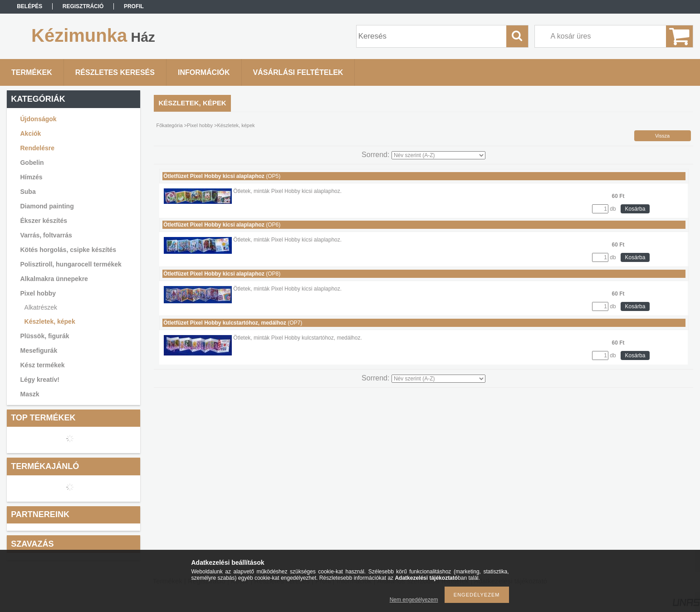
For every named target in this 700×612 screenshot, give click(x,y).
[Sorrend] (438, 155)
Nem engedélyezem (414, 600)
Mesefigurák (39, 350)
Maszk (29, 394)
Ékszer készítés (44, 221)
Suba (28, 192)
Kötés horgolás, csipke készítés (68, 250)
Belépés (29, 6)
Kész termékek (42, 365)
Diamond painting (47, 206)
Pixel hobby (38, 293)
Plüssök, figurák (44, 336)
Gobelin (32, 163)
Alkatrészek (41, 307)
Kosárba (635, 209)
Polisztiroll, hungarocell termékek (71, 264)
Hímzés (31, 177)
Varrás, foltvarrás (46, 235)
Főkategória (169, 125)
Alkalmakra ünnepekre (54, 279)
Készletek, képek (50, 321)
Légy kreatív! (39, 380)
